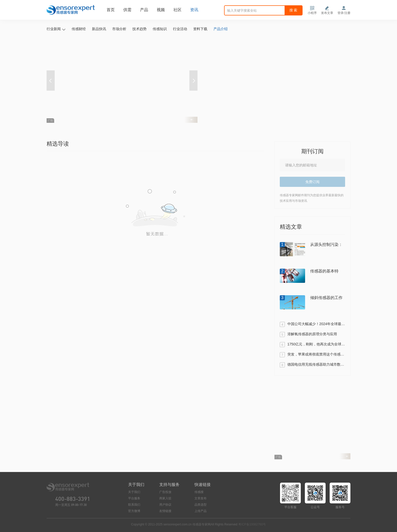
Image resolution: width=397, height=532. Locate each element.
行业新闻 (56, 29)
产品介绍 (221, 29)
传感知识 (160, 29)
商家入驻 (165, 498)
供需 (127, 10)
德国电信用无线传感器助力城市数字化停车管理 (316, 365)
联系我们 (134, 505)
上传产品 (201, 511)
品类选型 (201, 505)
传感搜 (199, 492)
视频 (161, 10)
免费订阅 (312, 182)
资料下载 (200, 29)
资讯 (194, 10)
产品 (144, 10)
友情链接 (165, 511)
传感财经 (79, 29)
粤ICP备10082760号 (252, 524)
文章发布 (201, 498)
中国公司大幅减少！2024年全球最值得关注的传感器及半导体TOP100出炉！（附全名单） (316, 324)
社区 (177, 10)
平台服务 (134, 498)
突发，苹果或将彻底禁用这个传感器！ (316, 355)
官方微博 (134, 511)
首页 (111, 10)
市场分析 (119, 29)
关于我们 (134, 492)
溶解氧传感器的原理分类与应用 (312, 334)
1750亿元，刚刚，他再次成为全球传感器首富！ (316, 345)
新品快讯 (99, 29)
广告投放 (165, 492)
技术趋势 (140, 29)
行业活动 (180, 29)
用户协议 (165, 505)
